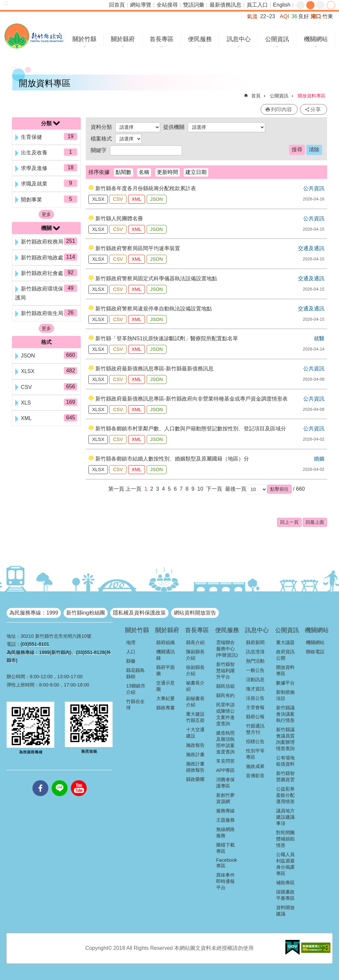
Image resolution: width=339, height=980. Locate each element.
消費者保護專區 (225, 783)
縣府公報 (255, 717)
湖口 (316, 16)
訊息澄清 (255, 652)
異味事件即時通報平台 (225, 881)
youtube (79, 780)
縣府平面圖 (166, 670)
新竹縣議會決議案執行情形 (285, 714)
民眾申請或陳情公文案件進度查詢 (225, 714)
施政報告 (195, 745)
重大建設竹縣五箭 (195, 717)
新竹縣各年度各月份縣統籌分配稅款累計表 (146, 188)
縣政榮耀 (195, 779)
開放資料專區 (312, 96)
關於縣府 (123, 39)
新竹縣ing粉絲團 (86, 613)
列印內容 (281, 109)
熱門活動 (255, 661)
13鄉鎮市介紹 (136, 689)
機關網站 (316, 39)
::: (6, 3)
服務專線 (225, 811)
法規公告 (255, 698)
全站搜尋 (167, 5)
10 (200, 489)
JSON (157, 199)
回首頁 (117, 5)
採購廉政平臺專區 (285, 895)
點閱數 (123, 172)
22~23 (268, 16)
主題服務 (225, 820)
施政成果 (255, 766)
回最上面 (315, 522)
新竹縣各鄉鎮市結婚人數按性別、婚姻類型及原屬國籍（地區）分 (172, 459)
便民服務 (200, 39)
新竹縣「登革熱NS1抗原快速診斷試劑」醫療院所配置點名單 (167, 338)
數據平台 (285, 683)
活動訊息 (255, 680)
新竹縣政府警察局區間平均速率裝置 (138, 248)
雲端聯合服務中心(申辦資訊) (227, 649)
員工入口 (257, 5)
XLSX (98, 199)
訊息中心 (239, 39)
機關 (46, 228)
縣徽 (131, 661)
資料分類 (101, 127)
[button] (279, 489)
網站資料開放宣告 (195, 613)
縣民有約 (225, 695)
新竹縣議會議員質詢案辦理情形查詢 (285, 739)
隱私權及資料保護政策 (139, 613)
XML (137, 199)
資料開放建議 (285, 911)
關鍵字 (99, 150)
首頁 (256, 96)
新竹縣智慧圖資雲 (285, 776)
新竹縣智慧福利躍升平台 (225, 671)
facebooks (40, 780)
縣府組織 (166, 642)
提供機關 (174, 127)
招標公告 (255, 741)
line (60, 780)
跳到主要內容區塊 (3, 3)
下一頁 (214, 489)
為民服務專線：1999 (34, 613)
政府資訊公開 (285, 655)
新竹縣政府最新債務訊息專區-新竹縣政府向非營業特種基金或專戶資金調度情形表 (192, 399)
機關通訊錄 (166, 655)
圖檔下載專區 (225, 848)
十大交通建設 (195, 733)
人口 (131, 652)
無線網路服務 (225, 832)
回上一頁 (289, 522)
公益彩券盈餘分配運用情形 (285, 795)
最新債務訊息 (225, 5)
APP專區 (226, 770)
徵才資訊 (255, 689)
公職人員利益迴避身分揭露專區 (285, 864)
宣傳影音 (255, 776)
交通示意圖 (166, 686)
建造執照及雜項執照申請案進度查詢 (225, 742)
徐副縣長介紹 (195, 670)
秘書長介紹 (195, 686)
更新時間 (168, 172)
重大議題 (285, 642)
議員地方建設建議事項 (285, 817)
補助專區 (285, 883)
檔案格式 (101, 139)
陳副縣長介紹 (195, 655)
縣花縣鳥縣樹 (135, 673)
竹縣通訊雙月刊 (255, 729)
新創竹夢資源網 (225, 798)
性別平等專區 (255, 754)
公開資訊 (277, 39)
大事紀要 (166, 698)
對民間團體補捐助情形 (285, 839)
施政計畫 (195, 754)
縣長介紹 (195, 642)
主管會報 (255, 707)
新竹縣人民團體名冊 (119, 218)
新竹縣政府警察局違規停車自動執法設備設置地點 (154, 309)
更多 (46, 214)
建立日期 (196, 172)
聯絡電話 (315, 652)
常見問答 (225, 761)
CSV (118, 199)
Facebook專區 (227, 863)
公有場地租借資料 (285, 761)
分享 (331, 5)
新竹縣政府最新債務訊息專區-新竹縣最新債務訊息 (154, 369)
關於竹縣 (84, 39)
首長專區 (162, 39)
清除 (314, 150)
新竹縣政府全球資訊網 (34, 36)
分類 (46, 123)
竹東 (328, 16)
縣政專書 (166, 708)
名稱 (144, 172)
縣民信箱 (225, 686)
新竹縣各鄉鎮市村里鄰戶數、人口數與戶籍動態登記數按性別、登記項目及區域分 (191, 429)
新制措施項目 (285, 695)
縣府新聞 (255, 642)
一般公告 (255, 670)
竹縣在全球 (135, 705)
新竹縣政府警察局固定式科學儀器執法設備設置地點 (156, 278)
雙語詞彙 (194, 5)
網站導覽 (141, 5)
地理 (131, 642)
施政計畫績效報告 (195, 767)
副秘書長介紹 (195, 702)
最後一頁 (236, 489)
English (282, 5)
